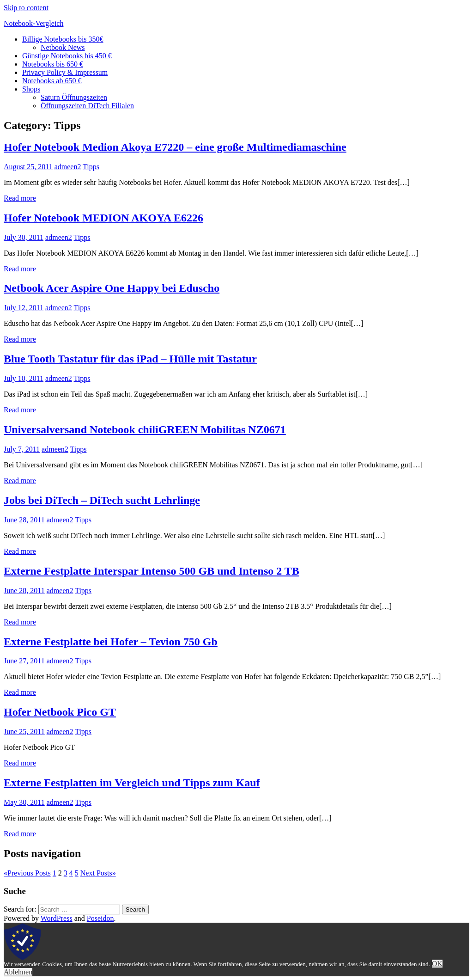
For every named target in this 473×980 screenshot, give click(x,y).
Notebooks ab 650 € (52, 81)
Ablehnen (18, 972)
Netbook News (63, 47)
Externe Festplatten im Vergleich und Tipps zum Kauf (132, 783)
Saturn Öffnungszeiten (74, 97)
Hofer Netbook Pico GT (60, 712)
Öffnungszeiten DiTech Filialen (87, 106)
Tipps (91, 167)
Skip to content (26, 8)
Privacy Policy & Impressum (65, 72)
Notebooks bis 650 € (53, 64)
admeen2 (68, 167)
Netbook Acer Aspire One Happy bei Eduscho (112, 288)
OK (437, 964)
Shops (31, 89)
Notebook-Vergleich (33, 23)
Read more (20, 198)
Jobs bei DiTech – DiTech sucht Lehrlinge (102, 500)
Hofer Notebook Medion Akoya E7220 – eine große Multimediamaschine (175, 147)
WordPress (57, 918)
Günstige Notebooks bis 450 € (67, 56)
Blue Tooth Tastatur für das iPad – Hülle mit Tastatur (130, 359)
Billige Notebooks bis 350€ (63, 39)
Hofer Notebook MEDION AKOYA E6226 (103, 218)
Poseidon (100, 918)
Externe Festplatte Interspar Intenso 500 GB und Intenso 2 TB (152, 571)
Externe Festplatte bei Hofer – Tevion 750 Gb (111, 642)
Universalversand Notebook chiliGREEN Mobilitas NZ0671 (145, 429)
